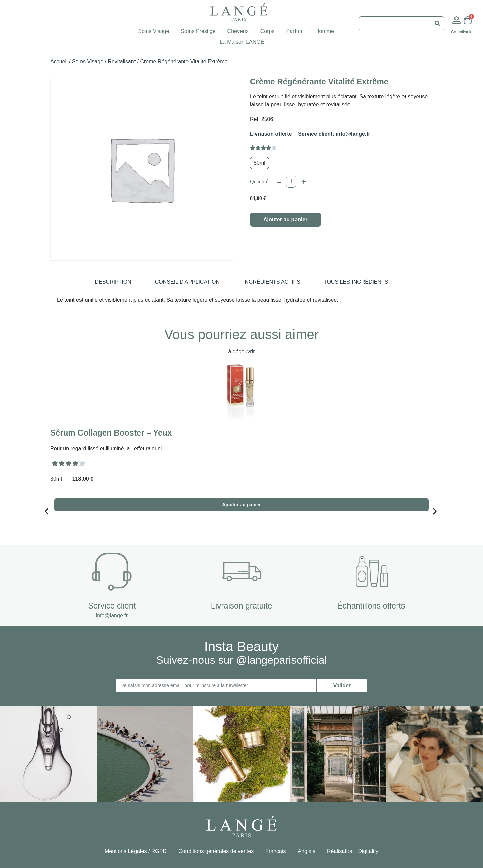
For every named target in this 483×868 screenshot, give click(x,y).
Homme (325, 31)
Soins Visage (153, 31)
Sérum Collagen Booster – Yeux (111, 433)
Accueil (59, 62)
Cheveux (238, 31)
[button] (31, 511)
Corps (267, 31)
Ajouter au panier (285, 219)
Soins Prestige (198, 31)
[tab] (113, 282)
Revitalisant (122, 62)
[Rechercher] (437, 23)
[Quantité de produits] (291, 182)
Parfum (295, 31)
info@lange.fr (112, 615)
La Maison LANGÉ (242, 42)
